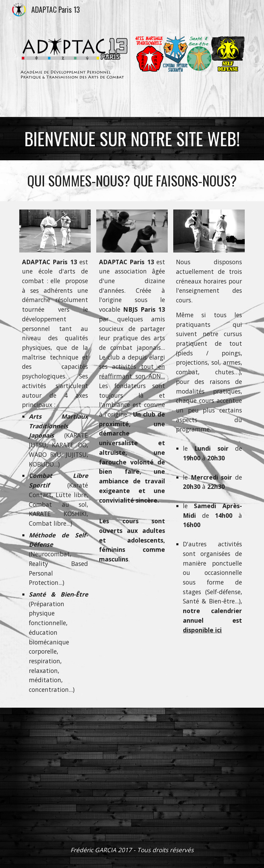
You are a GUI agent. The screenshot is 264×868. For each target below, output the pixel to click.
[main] (132, 139)
